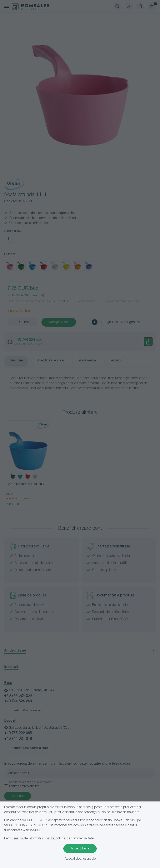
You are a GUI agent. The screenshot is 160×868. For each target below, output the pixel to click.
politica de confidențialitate (74, 839)
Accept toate (80, 849)
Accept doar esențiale (80, 859)
